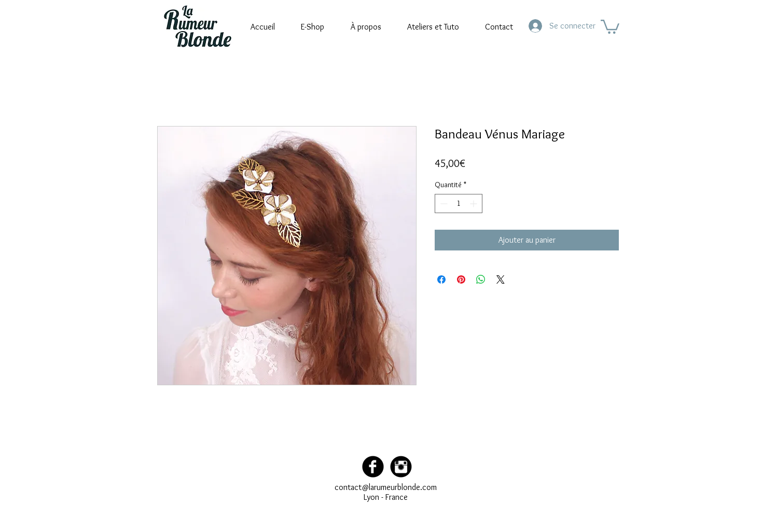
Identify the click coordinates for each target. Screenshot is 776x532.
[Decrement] (443, 204)
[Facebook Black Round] (373, 467)
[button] (610, 26)
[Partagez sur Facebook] (441, 279)
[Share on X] (501, 279)
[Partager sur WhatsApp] (481, 279)
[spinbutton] (459, 204)
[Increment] (474, 204)
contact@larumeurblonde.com (386, 487)
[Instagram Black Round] (401, 467)
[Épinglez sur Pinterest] (461, 279)
